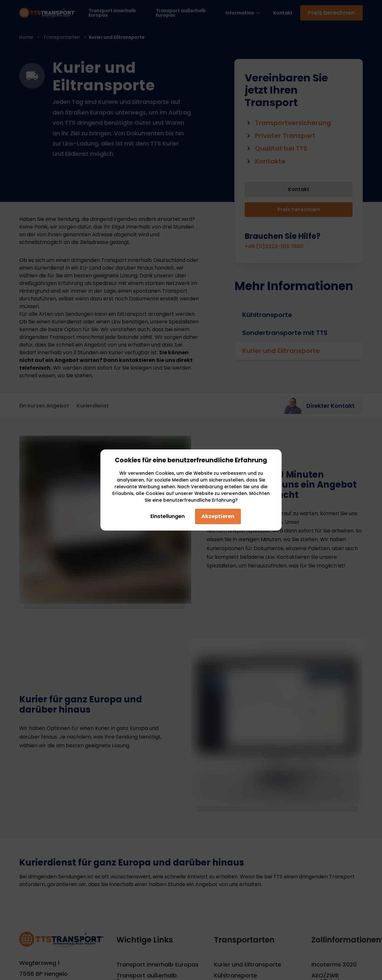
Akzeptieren (218, 516)
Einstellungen (165, 516)
